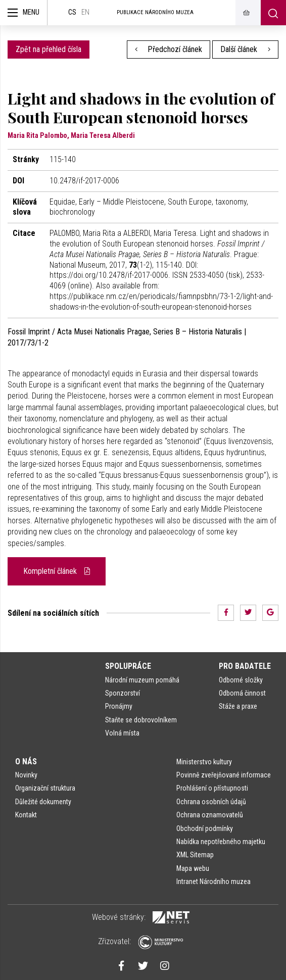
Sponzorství (123, 693)
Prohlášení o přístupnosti (212, 788)
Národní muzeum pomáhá (142, 680)
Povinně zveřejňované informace (224, 775)
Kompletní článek (57, 571)
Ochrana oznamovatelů (210, 815)
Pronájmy (119, 706)
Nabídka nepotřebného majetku (221, 842)
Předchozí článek (169, 49)
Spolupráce (128, 666)
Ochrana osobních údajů (211, 802)
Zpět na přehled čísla (49, 49)
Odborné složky (241, 680)
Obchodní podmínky (205, 828)
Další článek (245, 49)
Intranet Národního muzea (213, 881)
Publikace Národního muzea (155, 12)
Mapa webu (193, 868)
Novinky (26, 775)
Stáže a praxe (238, 706)
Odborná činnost (242, 693)
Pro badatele (245, 666)
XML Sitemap (195, 855)
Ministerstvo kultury (204, 762)
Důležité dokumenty (43, 802)
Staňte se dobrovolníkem (141, 720)
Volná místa (122, 733)
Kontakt (26, 815)
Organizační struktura (45, 788)
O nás (26, 762)
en (85, 12)
